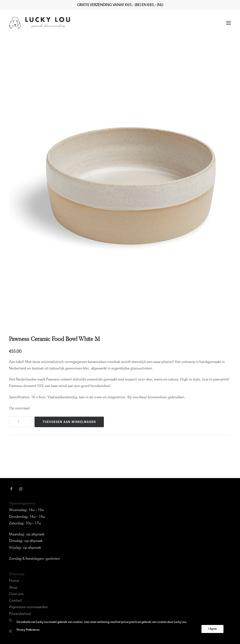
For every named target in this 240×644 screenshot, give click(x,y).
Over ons (16, 594)
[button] (228, 23)
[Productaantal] (20, 422)
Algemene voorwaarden (28, 607)
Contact (15, 601)
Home (14, 581)
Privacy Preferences (28, 630)
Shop (13, 588)
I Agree (212, 629)
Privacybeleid (20, 614)
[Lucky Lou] (40, 23)
